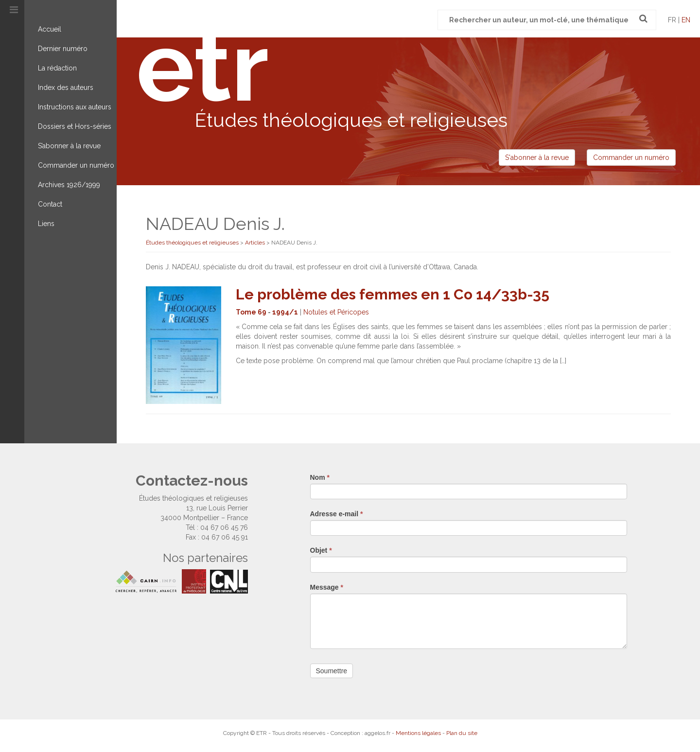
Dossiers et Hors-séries (75, 126)
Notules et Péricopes (336, 312)
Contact (50, 204)
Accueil (50, 29)
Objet (321, 550)
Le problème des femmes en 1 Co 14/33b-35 (393, 294)
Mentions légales (418, 733)
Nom (320, 477)
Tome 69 (251, 312)
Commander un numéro (76, 165)
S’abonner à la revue (69, 146)
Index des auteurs (66, 87)
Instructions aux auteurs (75, 107)
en (686, 20)
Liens (46, 224)
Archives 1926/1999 (69, 185)
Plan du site (462, 733)
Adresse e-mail (337, 514)
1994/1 (285, 312)
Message (327, 587)
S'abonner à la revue (537, 157)
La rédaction (57, 68)
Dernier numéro (63, 49)
